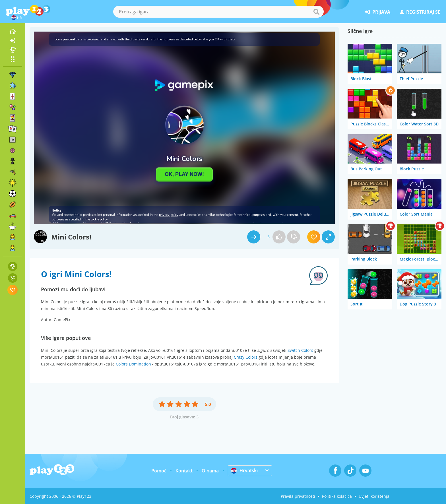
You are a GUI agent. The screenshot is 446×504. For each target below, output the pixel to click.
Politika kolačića (337, 496)
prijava (378, 12)
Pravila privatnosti (298, 496)
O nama (210, 471)
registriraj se (420, 12)
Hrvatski (244, 470)
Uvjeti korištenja (374, 496)
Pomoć (159, 471)
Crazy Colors (246, 357)
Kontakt (184, 471)
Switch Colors (300, 350)
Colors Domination (133, 364)
